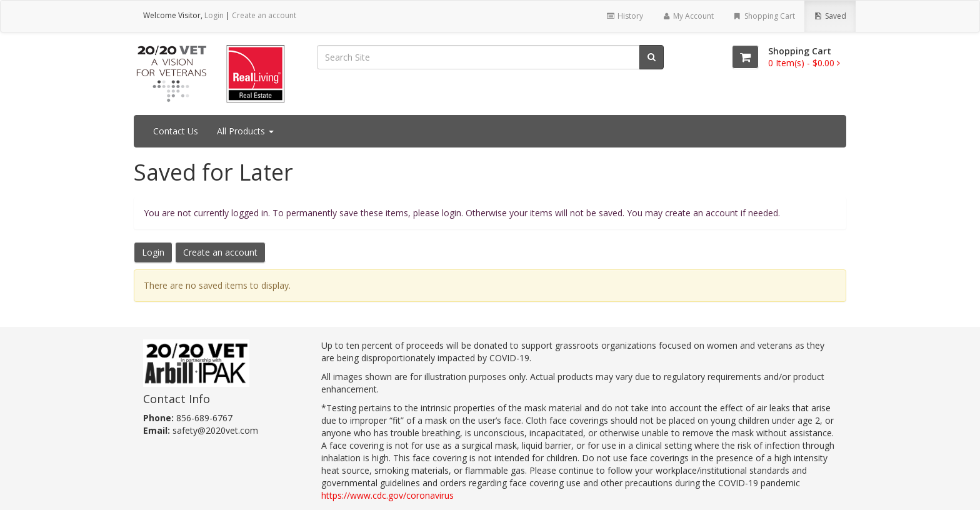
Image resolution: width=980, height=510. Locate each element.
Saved (830, 16)
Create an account (264, 15)
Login (214, 15)
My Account (688, 16)
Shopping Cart (763, 16)
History (624, 16)
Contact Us (176, 131)
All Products (245, 131)
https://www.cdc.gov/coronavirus (387, 495)
